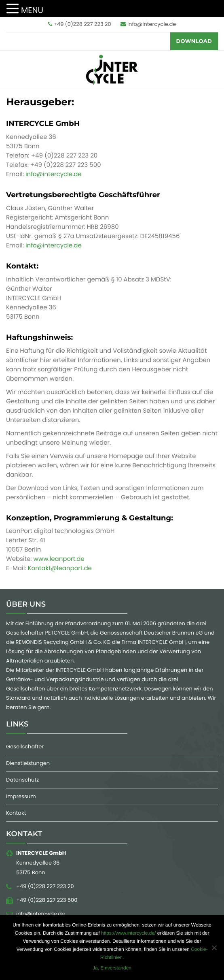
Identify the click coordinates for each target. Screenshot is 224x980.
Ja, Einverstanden (112, 968)
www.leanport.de (59, 559)
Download (194, 41)
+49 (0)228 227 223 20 (80, 24)
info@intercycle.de (148, 24)
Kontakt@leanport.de (60, 568)
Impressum (21, 796)
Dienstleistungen (28, 763)
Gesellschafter (25, 747)
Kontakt (16, 813)
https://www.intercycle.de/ (128, 933)
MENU (32, 10)
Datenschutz (22, 780)
